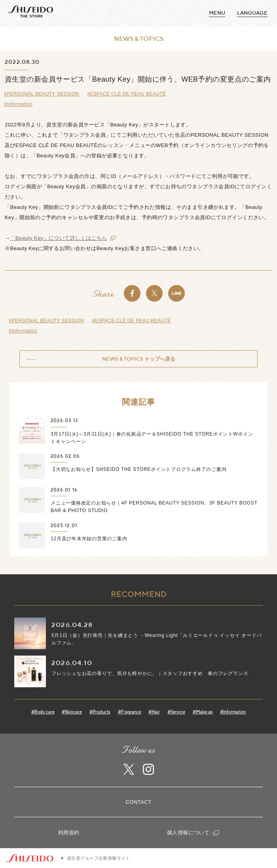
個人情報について (193, 833)
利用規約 (69, 833)
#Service (176, 712)
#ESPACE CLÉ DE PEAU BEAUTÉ (126, 94)
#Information (18, 104)
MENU (217, 13)
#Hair (154, 712)
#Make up (203, 712)
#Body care (43, 712)
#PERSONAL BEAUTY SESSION (41, 94)
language (252, 13)
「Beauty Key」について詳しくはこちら (58, 238)
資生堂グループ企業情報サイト (99, 858)
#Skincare (72, 712)
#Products (100, 712)
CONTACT (139, 802)
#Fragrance (130, 712)
